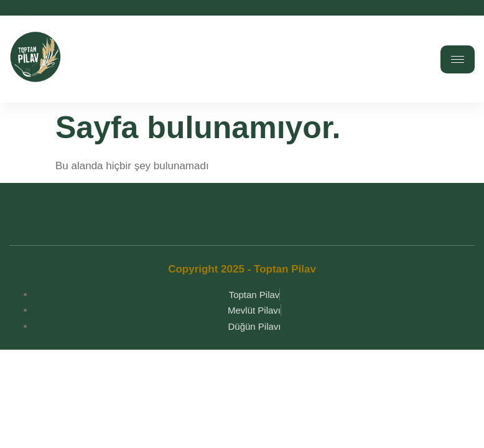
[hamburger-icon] (458, 59)
